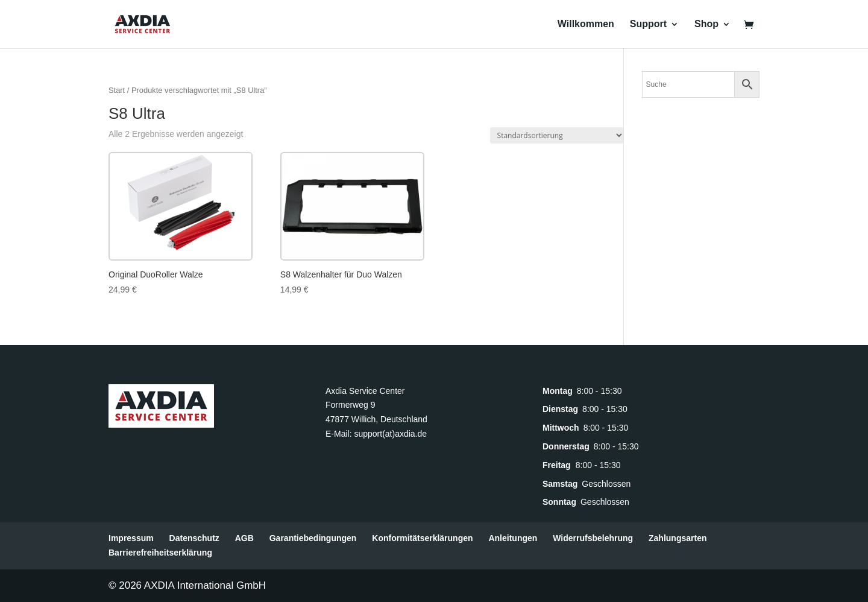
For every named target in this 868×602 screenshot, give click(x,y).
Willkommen (586, 24)
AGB (244, 538)
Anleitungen (513, 538)
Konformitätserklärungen (422, 538)
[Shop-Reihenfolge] (557, 135)
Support (648, 24)
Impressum (131, 538)
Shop (706, 24)
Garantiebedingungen (313, 538)
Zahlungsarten (678, 538)
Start (117, 90)
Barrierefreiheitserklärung (160, 553)
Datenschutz (194, 538)
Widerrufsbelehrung (593, 538)
